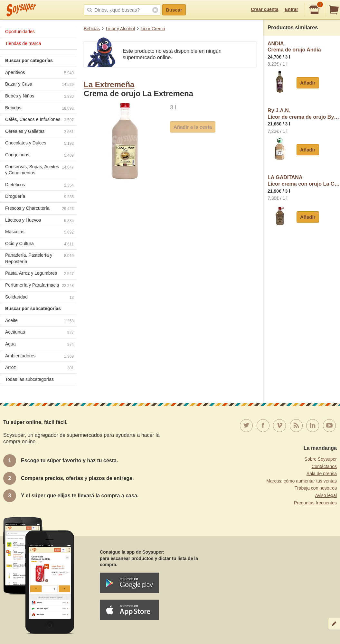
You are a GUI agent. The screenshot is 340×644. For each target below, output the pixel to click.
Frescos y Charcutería (39, 209)
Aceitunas (39, 333)
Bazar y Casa (39, 85)
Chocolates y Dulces (39, 144)
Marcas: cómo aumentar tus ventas (302, 481)
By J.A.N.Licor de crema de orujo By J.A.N (304, 114)
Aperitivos (39, 73)
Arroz (39, 368)
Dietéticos (39, 185)
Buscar (174, 10)
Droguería (39, 197)
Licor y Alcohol (120, 29)
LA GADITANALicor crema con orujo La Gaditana (304, 181)
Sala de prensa (322, 474)
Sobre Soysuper (321, 459)
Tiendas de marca (23, 43)
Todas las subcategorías (29, 379)
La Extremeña (109, 84)
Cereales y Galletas (39, 132)
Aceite (39, 321)
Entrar (292, 9)
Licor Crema (153, 29)
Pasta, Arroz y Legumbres (39, 274)
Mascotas (39, 232)
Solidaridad (39, 298)
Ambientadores (39, 357)
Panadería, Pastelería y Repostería (39, 258)
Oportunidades (20, 32)
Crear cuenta (265, 9)
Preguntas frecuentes (315, 503)
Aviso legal (326, 495)
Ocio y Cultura (39, 244)
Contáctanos (324, 466)
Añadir (308, 83)
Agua (39, 345)
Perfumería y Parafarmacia (39, 286)
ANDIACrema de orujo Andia (294, 47)
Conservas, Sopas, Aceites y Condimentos (39, 170)
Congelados (39, 156)
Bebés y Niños (39, 97)
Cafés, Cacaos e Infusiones (39, 120)
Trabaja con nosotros (316, 488)
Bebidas (92, 29)
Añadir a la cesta (193, 127)
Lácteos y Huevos (39, 221)
